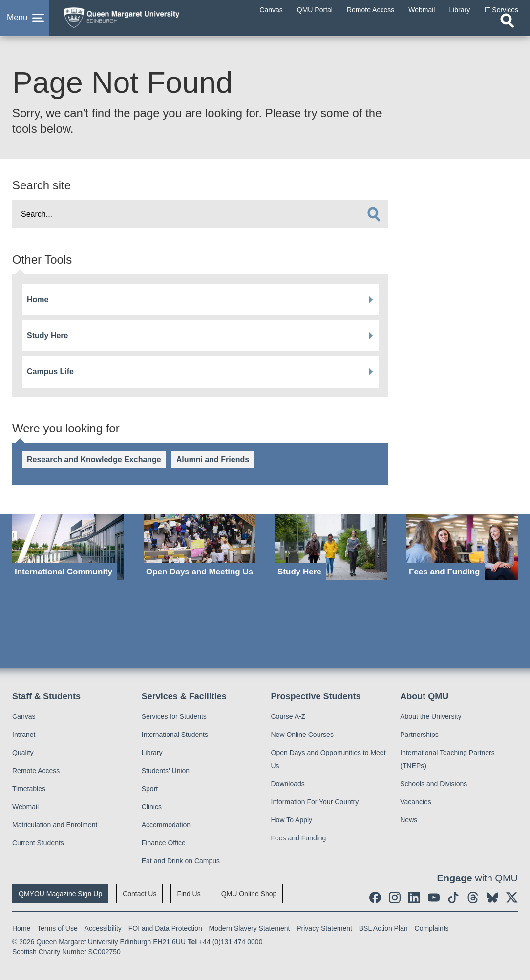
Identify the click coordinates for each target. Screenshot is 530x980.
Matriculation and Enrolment (55, 825)
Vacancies (416, 802)
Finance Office (164, 843)
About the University (431, 716)
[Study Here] (331, 547)
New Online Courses (302, 735)
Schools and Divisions (434, 784)
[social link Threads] (473, 898)
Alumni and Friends (213, 459)
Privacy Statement (324, 928)
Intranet (24, 735)
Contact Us (139, 894)
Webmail (25, 807)
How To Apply (292, 820)
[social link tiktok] (453, 898)
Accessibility (103, 928)
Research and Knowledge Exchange (94, 459)
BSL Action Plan (383, 928)
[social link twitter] (512, 898)
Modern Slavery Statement (250, 928)
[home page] (134, 19)
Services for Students (174, 716)
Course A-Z (288, 716)
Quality (23, 753)
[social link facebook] (375, 898)
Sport (150, 789)
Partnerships (419, 735)
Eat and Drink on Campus (181, 861)
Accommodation (166, 825)
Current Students (38, 843)
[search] (374, 214)
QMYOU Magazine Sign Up (60, 894)
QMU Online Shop (249, 894)
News (409, 820)
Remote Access (36, 771)
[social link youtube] (434, 898)
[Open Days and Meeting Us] (200, 547)
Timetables (29, 789)
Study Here (47, 336)
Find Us (189, 894)
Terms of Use (57, 928)
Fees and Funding (299, 838)
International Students (175, 735)
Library (152, 753)
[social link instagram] (395, 898)
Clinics (152, 807)
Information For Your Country (315, 802)
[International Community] (68, 547)
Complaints (432, 928)
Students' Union (166, 771)
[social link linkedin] (414, 898)
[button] (24, 21)
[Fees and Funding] (462, 547)
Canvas (24, 716)
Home (38, 299)
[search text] (200, 214)
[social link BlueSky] (492, 898)
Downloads (288, 784)
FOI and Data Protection (165, 928)
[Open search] (507, 28)
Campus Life (50, 372)
